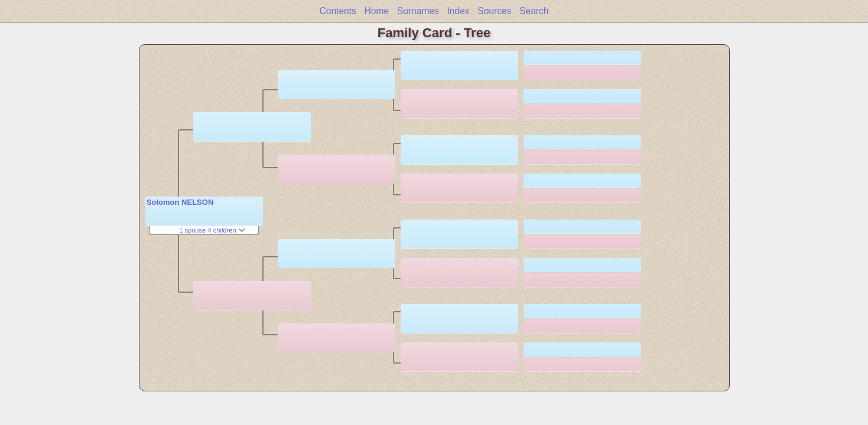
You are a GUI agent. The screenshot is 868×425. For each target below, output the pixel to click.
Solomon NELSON (180, 202)
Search (534, 11)
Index (458, 11)
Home (377, 11)
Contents (337, 11)
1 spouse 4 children (212, 230)
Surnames (418, 11)
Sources (494, 11)
